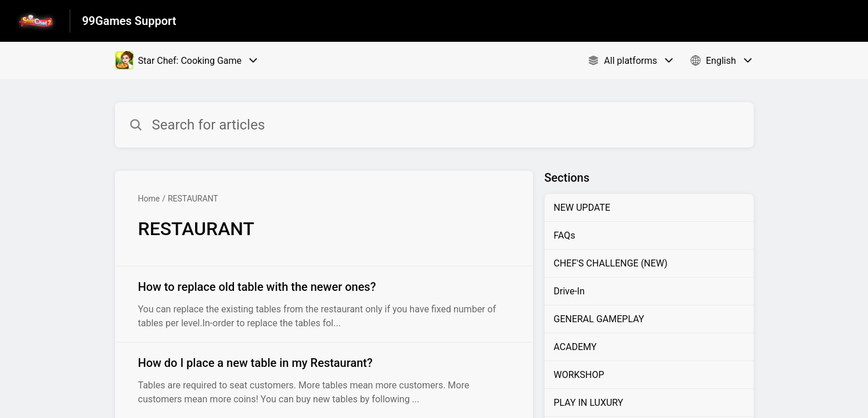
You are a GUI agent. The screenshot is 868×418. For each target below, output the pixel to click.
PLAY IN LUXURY (589, 403)
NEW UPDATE (582, 208)
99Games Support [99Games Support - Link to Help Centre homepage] (129, 21)
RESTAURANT (193, 199)
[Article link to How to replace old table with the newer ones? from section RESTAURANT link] (324, 304)
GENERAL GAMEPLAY (599, 319)
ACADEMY (575, 347)
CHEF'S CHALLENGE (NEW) (611, 263)
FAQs (565, 235)
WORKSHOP (579, 375)
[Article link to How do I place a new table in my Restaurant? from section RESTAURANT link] (324, 380)
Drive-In (570, 291)
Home (149, 199)
